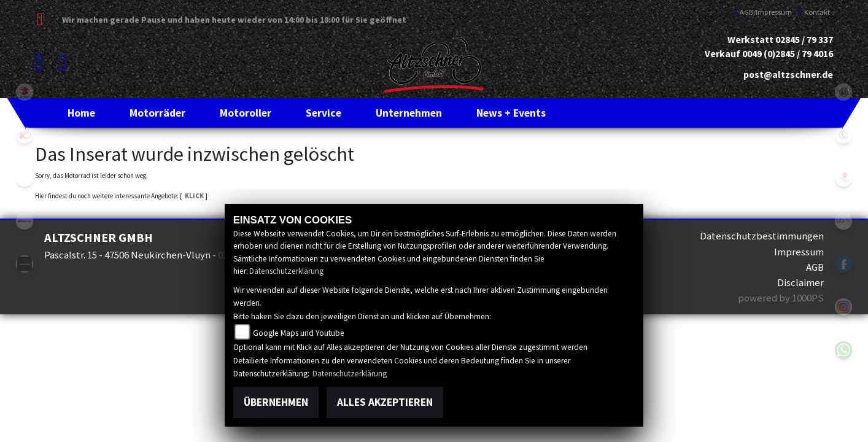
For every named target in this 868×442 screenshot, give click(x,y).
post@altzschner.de (788, 75)
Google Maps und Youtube (299, 333)
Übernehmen (276, 402)
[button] (157, 113)
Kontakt (814, 12)
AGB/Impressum (763, 12)
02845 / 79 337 (804, 40)
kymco (25, 135)
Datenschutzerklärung (286, 271)
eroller (25, 178)
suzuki (25, 92)
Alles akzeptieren (385, 402)
